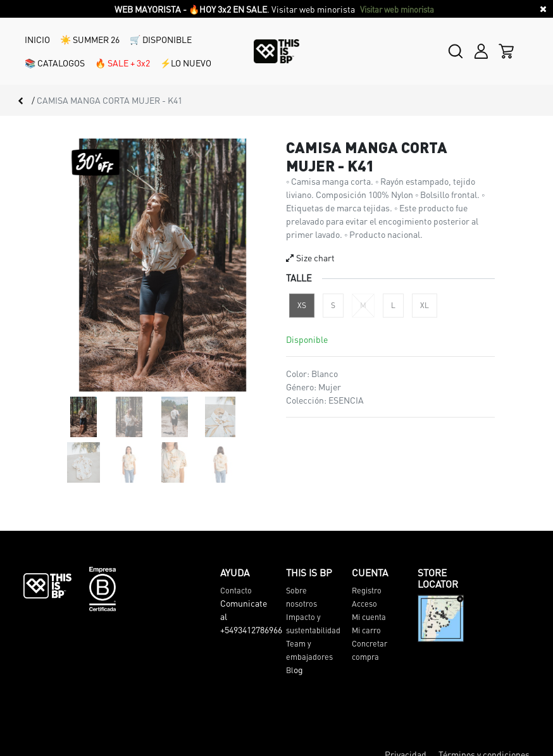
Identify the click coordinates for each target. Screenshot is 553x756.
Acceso (364, 604)
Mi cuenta (369, 617)
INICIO (37, 39)
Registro (367, 590)
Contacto (236, 590)
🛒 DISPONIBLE (161, 39)
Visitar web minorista (398, 9)
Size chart (310, 257)
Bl (290, 670)
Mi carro (366, 630)
